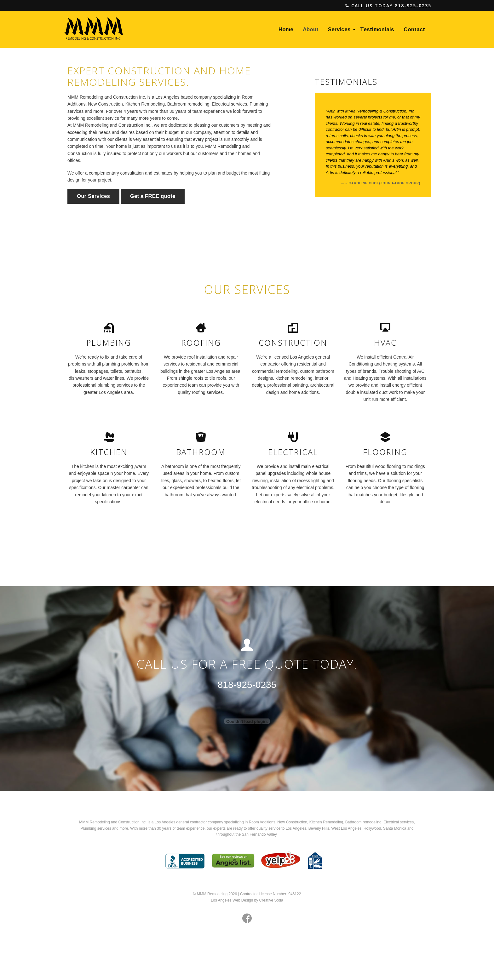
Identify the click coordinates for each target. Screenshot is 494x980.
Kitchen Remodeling (326, 822)
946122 (295, 894)
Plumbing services (96, 828)
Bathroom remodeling (363, 822)
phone (347, 6)
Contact (414, 29)
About (311, 29)
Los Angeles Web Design (232, 900)
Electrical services (399, 822)
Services (339, 29)
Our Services (93, 196)
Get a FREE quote (153, 196)
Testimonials (377, 29)
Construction (297, 822)
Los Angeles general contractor (181, 822)
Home (286, 29)
